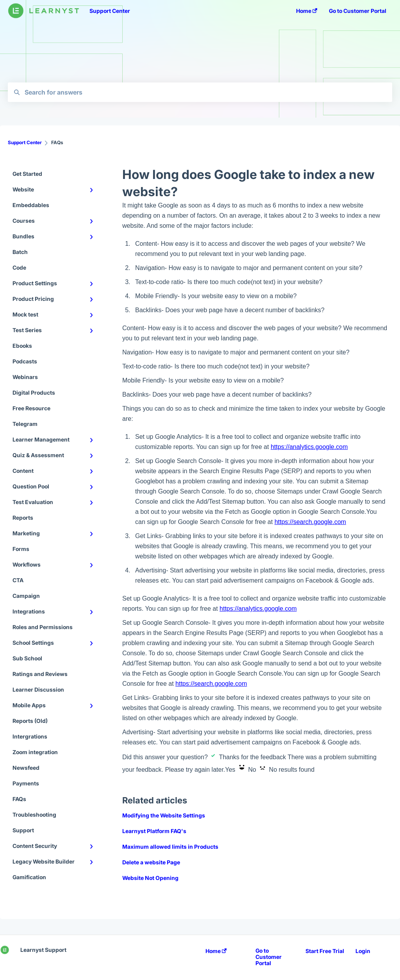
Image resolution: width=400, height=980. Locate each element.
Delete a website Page (151, 862)
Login (363, 951)
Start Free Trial (325, 951)
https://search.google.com (310, 522)
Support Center (110, 11)
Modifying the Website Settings (164, 815)
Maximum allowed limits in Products (170, 847)
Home (216, 951)
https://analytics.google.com (309, 447)
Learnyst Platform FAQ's (154, 831)
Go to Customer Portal (269, 957)
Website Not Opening (150, 878)
